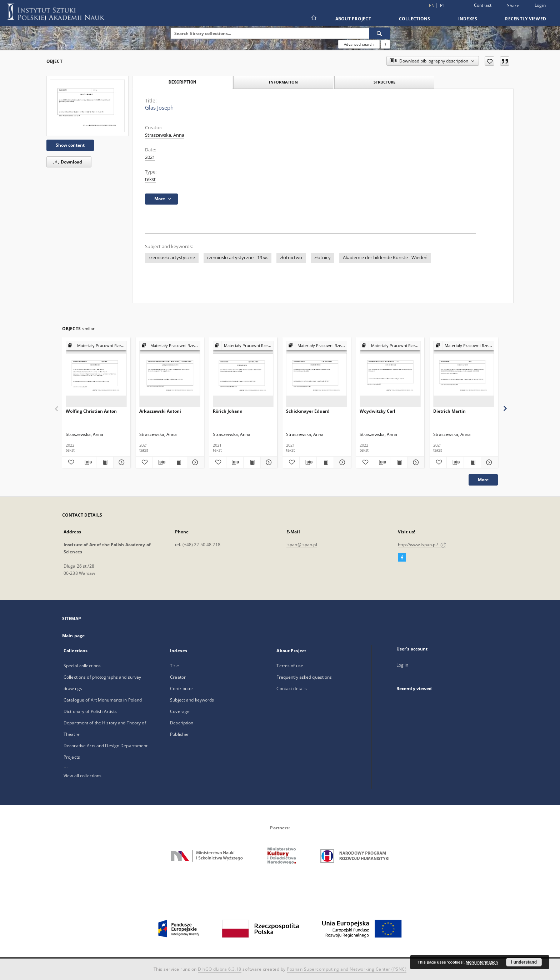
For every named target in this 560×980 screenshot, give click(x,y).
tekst (150, 179)
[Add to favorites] (489, 61)
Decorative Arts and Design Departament (106, 746)
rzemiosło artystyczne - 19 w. (237, 258)
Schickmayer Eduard (308, 411)
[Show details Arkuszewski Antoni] (194, 462)
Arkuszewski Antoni (160, 411)
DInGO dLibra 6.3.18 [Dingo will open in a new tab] (220, 969)
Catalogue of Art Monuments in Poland (103, 700)
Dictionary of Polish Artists (90, 711)
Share (513, 6)
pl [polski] (442, 6)
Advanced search (359, 44)
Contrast (483, 5)
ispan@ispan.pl (302, 545)
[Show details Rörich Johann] (268, 462)
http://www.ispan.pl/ (422, 545)
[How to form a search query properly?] (385, 44)
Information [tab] (283, 82)
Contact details (292, 688)
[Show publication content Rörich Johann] (252, 462)
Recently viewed (526, 19)
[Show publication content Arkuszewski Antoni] (178, 462)
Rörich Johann (228, 411)
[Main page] (313, 19)
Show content (70, 145)
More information (482, 962)
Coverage (180, 711)
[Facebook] (402, 558)
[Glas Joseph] (87, 106)
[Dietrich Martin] (464, 374)
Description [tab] (182, 82)
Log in (402, 665)
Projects (72, 757)
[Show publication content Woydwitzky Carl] (399, 462)
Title (174, 666)
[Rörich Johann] (243, 374)
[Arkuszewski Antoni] (170, 374)
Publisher (179, 734)
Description (182, 723)
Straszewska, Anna (165, 135)
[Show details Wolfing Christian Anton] (121, 462)
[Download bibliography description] (88, 462)
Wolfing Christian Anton (91, 411)
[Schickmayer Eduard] (317, 374)
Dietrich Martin (449, 411)
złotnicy (322, 258)
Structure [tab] (384, 82)
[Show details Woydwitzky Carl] (415, 462)
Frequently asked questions (304, 677)
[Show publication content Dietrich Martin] (472, 462)
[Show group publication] (96, 346)
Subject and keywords (192, 700)
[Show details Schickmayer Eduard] (341, 462)
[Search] (380, 33)
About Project (353, 19)
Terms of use (290, 666)
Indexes (468, 19)
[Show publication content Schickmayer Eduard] (325, 462)
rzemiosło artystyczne (172, 258)
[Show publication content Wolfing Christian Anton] (105, 462)
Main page (73, 636)
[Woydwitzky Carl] (390, 374)
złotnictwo (291, 258)
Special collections (82, 666)
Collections (415, 19)
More (483, 480)
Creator (178, 677)
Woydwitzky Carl (377, 411)
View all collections (82, 776)
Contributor (182, 688)
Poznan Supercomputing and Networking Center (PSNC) (347, 969)
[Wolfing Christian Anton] (96, 374)
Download (67, 162)
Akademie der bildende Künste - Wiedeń (385, 258)
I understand (524, 962)
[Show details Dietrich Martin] (488, 462)
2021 (150, 157)
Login (540, 5)
